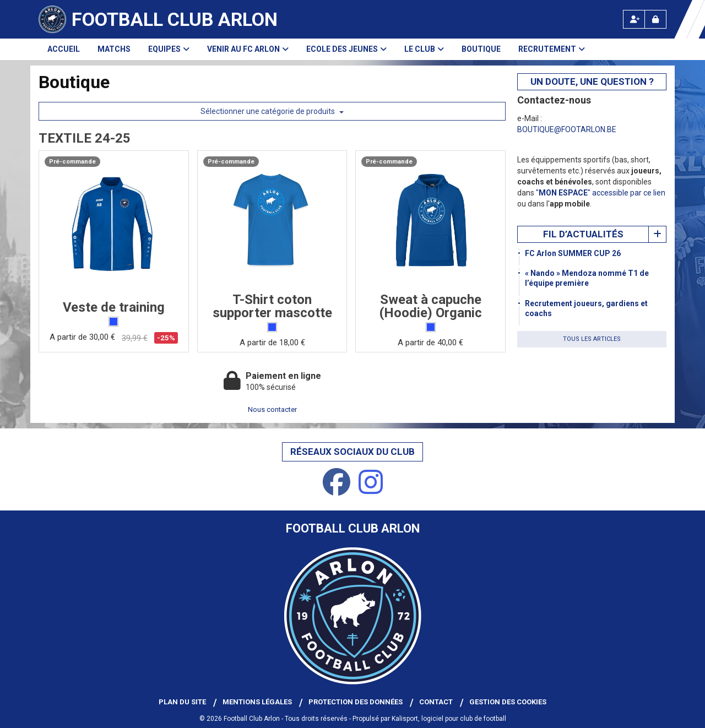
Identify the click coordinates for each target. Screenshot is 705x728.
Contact (436, 702)
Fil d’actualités (583, 234)
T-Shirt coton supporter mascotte (272, 306)
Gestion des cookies (508, 702)
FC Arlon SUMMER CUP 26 (573, 253)
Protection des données (356, 702)
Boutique (481, 49)
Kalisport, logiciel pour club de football (449, 719)
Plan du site (182, 702)
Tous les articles (592, 339)
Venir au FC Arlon (248, 49)
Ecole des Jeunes (346, 49)
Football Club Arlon (175, 19)
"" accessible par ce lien (601, 193)
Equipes (169, 49)
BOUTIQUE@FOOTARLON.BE (567, 129)
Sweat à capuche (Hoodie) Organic (431, 306)
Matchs (114, 49)
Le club (424, 49)
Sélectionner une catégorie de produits (272, 111)
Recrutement (552, 49)
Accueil (64, 49)
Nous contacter (272, 409)
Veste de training (114, 307)
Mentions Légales (257, 702)
